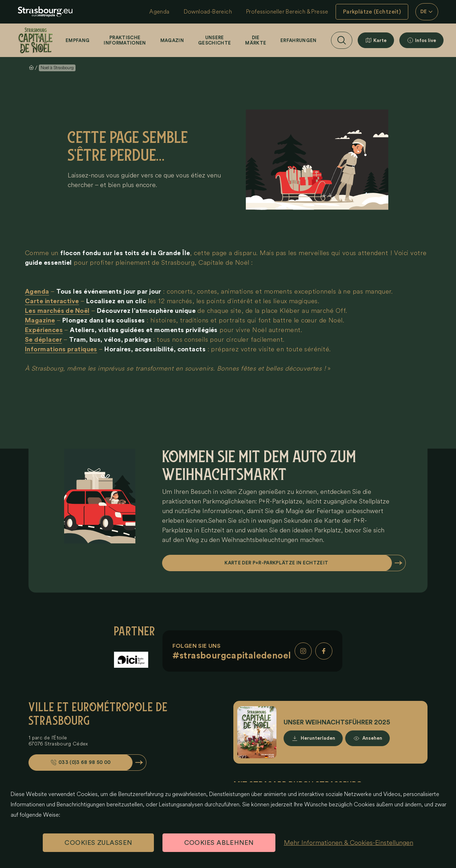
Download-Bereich (208, 12)
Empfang (77, 40)
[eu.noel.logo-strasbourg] (45, 12)
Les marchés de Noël (57, 311)
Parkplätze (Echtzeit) (372, 12)
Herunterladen (318, 738)
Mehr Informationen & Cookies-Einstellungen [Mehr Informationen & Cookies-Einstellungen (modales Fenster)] (349, 843)
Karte (380, 40)
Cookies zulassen (98, 843)
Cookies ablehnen (219, 843)
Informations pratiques (61, 349)
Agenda (159, 12)
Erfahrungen (299, 40)
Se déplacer (43, 340)
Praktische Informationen (125, 40)
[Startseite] (35, 40)
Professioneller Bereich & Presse (287, 12)
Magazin (172, 40)
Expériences (44, 330)
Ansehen (372, 738)
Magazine (40, 320)
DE (427, 12)
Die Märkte (256, 40)
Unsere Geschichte (214, 40)
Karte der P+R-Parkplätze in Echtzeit (277, 563)
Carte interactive (52, 301)
